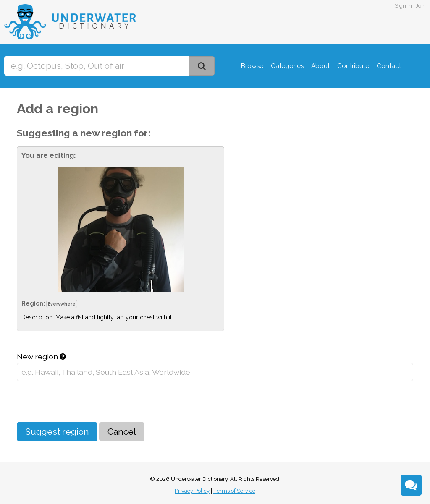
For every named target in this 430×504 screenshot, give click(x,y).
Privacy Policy (192, 491)
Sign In (403, 6)
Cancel (122, 432)
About (320, 66)
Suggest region (57, 432)
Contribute (353, 66)
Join (421, 6)
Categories (287, 66)
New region (41, 356)
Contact (389, 66)
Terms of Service (234, 491)
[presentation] (81, 402)
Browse (252, 66)
